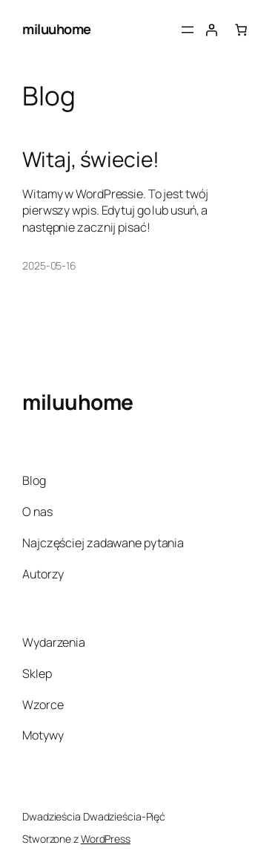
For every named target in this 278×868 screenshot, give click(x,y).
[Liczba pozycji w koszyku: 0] (241, 30)
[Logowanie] (211, 30)
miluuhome (57, 29)
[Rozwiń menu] (188, 30)
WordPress (106, 839)
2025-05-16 (49, 265)
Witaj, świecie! (91, 160)
